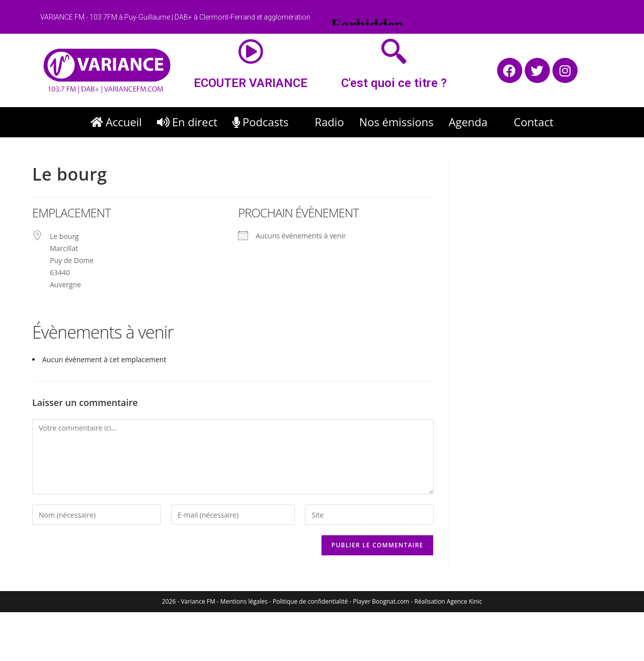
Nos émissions (396, 122)
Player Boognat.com (381, 601)
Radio (330, 122)
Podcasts (266, 122)
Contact (534, 122)
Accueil (116, 122)
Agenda (474, 122)
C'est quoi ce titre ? (394, 83)
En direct (187, 122)
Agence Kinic (464, 601)
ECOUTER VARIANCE (251, 83)
